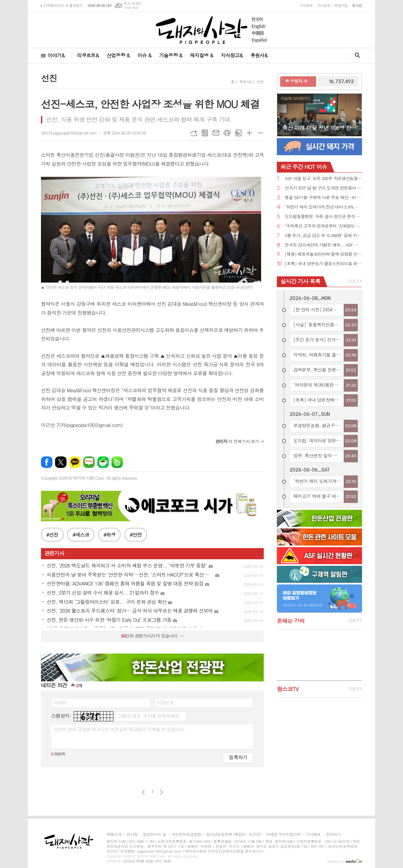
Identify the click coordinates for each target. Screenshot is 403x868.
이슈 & (144, 55)
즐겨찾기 (76, 5)
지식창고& (232, 55)
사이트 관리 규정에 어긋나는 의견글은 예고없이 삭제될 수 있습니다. (120, 721)
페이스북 (47, 454)
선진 (260, 82)
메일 (216, 133)
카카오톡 (75, 454)
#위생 (110, 526)
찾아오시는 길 (154, 826)
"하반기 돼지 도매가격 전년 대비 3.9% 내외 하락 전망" (323, 207)
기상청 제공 (131, 8)
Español (259, 40)
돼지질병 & (201, 55)
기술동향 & (170, 55)
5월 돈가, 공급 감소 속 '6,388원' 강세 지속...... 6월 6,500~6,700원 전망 (323, 236)
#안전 (136, 526)
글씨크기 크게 (249, 133)
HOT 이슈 (304, 167)
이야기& (56, 55)
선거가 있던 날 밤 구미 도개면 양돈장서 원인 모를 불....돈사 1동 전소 (323, 188)
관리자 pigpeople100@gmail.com (69, 133)
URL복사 (194, 133)
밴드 (117, 454)
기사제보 (306, 5)
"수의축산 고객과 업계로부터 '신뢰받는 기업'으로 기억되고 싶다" (323, 226)
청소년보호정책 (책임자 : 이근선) (233, 826)
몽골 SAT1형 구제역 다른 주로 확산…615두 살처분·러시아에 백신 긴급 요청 (323, 198)
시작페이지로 (54, 5)
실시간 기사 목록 (300, 281)
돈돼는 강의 (291, 621)
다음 (161, 784)
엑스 (61, 454)
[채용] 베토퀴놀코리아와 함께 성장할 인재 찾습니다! (323, 254)
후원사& (259, 55)
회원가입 (341, 5)
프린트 (227, 133)
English (259, 26)
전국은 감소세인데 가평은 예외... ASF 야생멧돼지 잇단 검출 (323, 245)
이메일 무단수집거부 (284, 826)
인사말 (132, 826)
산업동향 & (118, 55)
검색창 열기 (356, 55)
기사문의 (324, 5)
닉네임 (60, 694)
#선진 (52, 526)
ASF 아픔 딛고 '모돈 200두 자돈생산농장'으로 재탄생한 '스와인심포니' (323, 179)
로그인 (357, 5)
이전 (143, 784)
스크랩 (238, 133)
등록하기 (238, 749)
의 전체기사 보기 (237, 433)
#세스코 (81, 526)
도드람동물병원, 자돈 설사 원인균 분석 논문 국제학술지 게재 (323, 217)
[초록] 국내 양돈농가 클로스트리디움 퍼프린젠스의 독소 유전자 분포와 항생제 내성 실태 (323, 264)
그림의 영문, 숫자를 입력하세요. (149, 707)
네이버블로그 (89, 454)
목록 (205, 133)
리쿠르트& (88, 55)
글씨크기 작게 (260, 133)
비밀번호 (165, 694)
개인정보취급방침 (186, 826)
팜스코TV (288, 689)
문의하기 (333, 826)
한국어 (259, 19)
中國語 (259, 33)
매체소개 (114, 826)
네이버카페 (103, 454)
